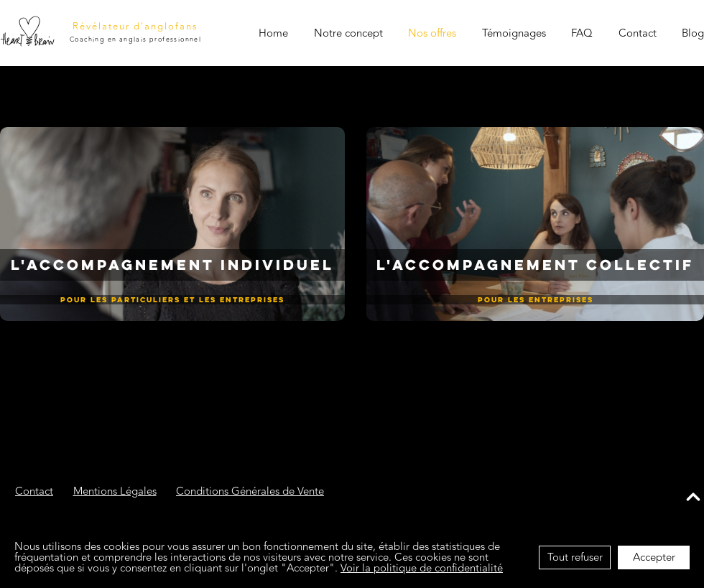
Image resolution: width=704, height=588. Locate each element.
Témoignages (513, 33)
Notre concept (348, 33)
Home (273, 33)
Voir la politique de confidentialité (422, 568)
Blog (693, 33)
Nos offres (432, 33)
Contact (637, 33)
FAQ (582, 33)
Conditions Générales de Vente (250, 493)
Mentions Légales (115, 493)
